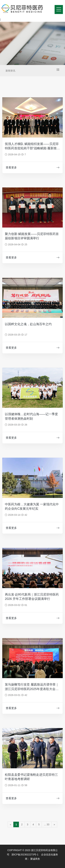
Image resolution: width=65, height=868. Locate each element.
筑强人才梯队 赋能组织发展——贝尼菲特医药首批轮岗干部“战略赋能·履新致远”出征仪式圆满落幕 (32, 148)
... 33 (47, 824)
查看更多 (32, 168)
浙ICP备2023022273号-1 (25, 855)
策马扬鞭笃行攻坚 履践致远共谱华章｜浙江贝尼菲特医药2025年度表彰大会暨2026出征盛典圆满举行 (32, 689)
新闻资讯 (10, 71)
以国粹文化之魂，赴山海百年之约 (28, 324)
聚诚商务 (35, 859)
